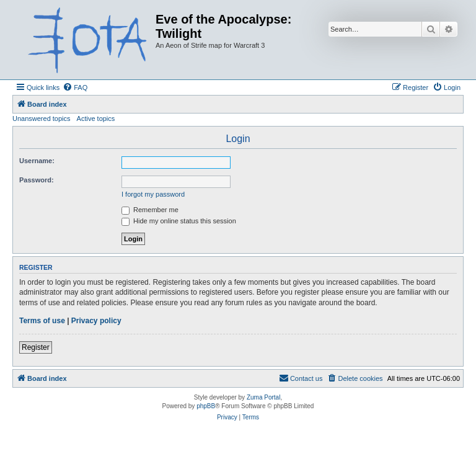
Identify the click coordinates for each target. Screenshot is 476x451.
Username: (37, 161)
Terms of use (42, 321)
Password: (37, 180)
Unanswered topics (42, 118)
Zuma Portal (263, 397)
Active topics (96, 118)
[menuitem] (75, 87)
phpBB (206, 406)
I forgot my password (153, 194)
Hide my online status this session (179, 221)
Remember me (150, 210)
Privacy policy (96, 321)
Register (36, 347)
